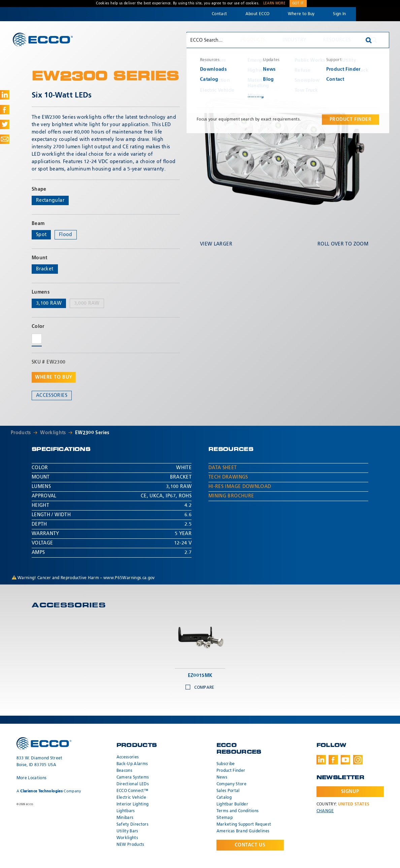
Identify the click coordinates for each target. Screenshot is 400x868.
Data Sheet (223, 468)
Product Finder (231, 771)
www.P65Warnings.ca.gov (129, 578)
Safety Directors (133, 825)
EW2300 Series (92, 433)
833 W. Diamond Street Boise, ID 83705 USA (40, 762)
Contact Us (250, 845)
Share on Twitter (5, 124)
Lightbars (126, 811)
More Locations (32, 778)
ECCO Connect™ (132, 791)
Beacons (124, 771)
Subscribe (226, 764)
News (222, 778)
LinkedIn (321, 760)
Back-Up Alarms (132, 764)
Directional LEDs (133, 784)
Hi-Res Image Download (240, 487)
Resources (337, 40)
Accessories (52, 395)
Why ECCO (211, 40)
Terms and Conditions (238, 811)
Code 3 (378, 14)
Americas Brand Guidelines (243, 831)
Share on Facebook (5, 110)
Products (253, 40)
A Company (49, 791)
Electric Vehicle (131, 798)
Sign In (339, 14)
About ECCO (258, 14)
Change (325, 811)
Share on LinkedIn (5, 95)
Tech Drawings (228, 477)
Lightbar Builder (232, 804)
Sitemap (225, 818)
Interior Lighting (133, 804)
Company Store (232, 784)
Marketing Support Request (244, 825)
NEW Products (130, 845)
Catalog (224, 798)
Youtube (345, 760)
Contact (219, 14)
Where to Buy (301, 14)
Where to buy (54, 377)
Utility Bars (127, 831)
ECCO (43, 40)
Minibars (125, 818)
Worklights (53, 433)
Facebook (333, 760)
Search (374, 40)
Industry (294, 40)
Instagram (358, 760)
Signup (350, 792)
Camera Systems (133, 778)
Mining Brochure (231, 496)
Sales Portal (228, 791)
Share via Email (5, 139)
